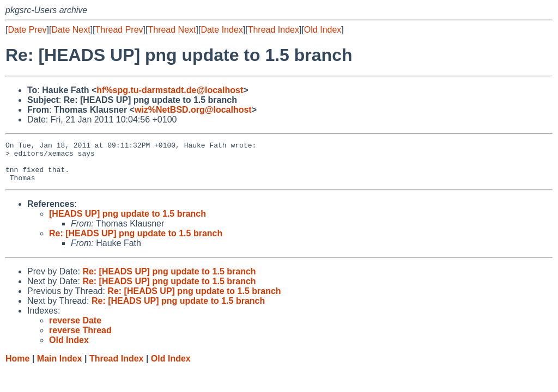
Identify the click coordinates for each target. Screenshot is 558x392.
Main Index (60, 367)
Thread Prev (119, 30)
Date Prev (27, 30)
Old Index (323, 30)
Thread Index (274, 30)
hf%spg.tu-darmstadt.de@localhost (170, 90)
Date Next (71, 30)
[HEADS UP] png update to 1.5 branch (128, 222)
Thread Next (172, 30)
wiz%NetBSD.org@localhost (193, 110)
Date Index (222, 30)
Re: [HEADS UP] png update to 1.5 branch (136, 241)
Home (17, 367)
